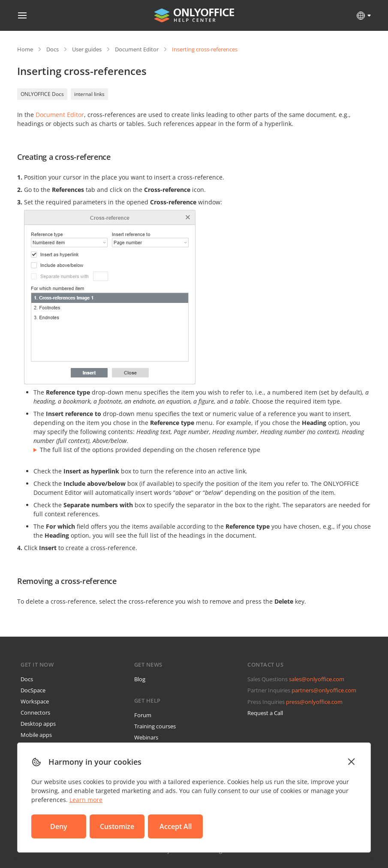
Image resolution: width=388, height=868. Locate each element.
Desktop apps (38, 724)
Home (25, 49)
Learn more (86, 800)
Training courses (155, 726)
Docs (53, 49)
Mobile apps (36, 735)
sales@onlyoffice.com (317, 679)
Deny (59, 826)
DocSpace (33, 690)
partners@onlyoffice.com (324, 690)
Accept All (176, 826)
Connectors (35, 712)
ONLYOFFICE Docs (42, 94)
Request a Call (265, 713)
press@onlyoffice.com (314, 702)
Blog (140, 679)
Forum (143, 715)
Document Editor (137, 49)
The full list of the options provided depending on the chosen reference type (150, 450)
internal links (89, 94)
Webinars (146, 737)
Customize (117, 826)
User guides (87, 49)
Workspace (35, 701)
